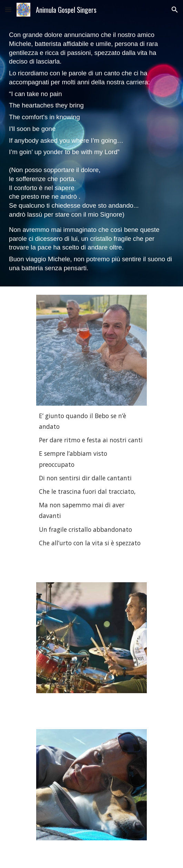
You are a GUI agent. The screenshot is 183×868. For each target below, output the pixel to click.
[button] (8, 10)
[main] (91, 153)
